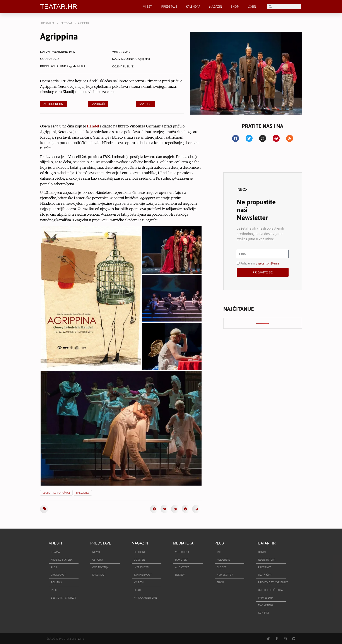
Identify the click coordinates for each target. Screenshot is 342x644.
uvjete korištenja (268, 263)
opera (127, 52)
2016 (56, 59)
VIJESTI (148, 7)
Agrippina (144, 59)
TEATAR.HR (59, 6)
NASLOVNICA (48, 23)
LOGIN (252, 7)
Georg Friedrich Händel (56, 493)
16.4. (72, 52)
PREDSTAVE (169, 7)
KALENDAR (193, 7)
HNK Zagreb (68, 66)
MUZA (81, 66)
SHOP (235, 7)
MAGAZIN (216, 7)
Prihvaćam (260, 263)
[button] (154, 509)
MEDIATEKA (183, 543)
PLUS (219, 543)
